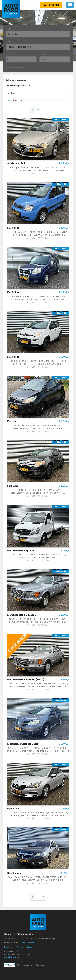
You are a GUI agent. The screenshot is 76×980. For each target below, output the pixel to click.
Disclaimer (9, 947)
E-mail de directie (12, 957)
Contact (30, 947)
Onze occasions (51, 5)
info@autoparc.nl (29, 943)
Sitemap (20, 947)
